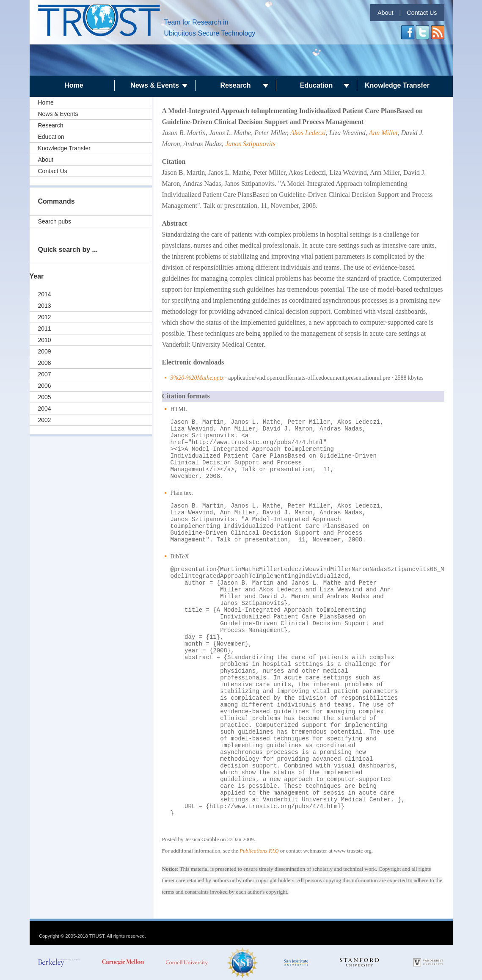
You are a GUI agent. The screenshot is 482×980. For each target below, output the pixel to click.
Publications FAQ (259, 851)
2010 (45, 340)
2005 (45, 397)
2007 (45, 374)
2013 (45, 306)
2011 (45, 329)
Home (74, 85)
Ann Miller (383, 133)
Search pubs (55, 221)
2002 (45, 420)
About (386, 13)
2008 (45, 363)
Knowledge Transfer (397, 85)
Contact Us (422, 13)
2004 (45, 409)
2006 (45, 386)
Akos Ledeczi (308, 133)
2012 (45, 317)
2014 (45, 294)
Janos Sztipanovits (250, 144)
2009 (45, 351)
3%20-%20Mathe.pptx (197, 378)
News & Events (155, 85)
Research (235, 85)
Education (316, 85)
